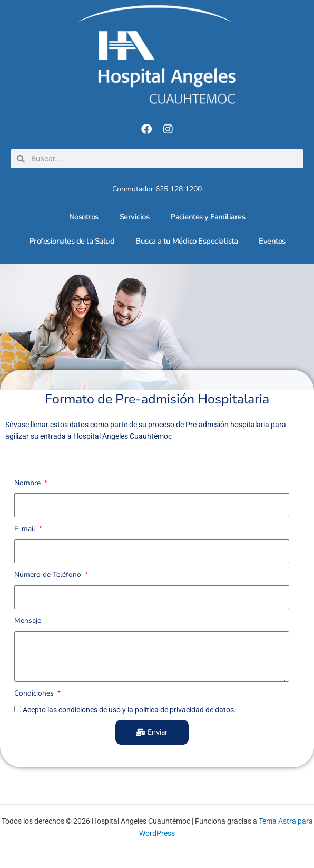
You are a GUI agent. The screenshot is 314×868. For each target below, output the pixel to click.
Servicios (135, 217)
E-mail (26, 529)
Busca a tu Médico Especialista (187, 241)
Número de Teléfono (49, 575)
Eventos (272, 241)
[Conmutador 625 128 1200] (157, 180)
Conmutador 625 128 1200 (157, 189)
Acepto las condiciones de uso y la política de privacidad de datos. (129, 710)
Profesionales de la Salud (72, 241)
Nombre (28, 483)
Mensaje (28, 620)
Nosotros (84, 217)
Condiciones (35, 693)
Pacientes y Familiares (208, 217)
